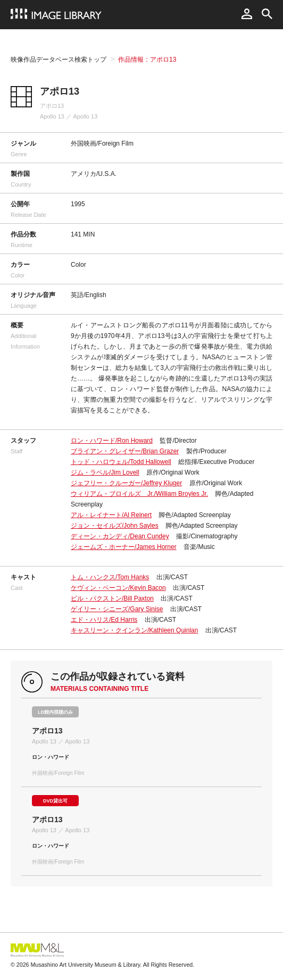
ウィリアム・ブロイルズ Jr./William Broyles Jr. (139, 494)
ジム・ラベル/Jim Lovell (105, 472)
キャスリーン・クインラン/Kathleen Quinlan (134, 630)
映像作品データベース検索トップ (59, 60)
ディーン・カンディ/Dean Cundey (120, 536)
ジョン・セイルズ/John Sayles (115, 526)
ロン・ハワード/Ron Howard (112, 441)
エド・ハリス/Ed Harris (104, 620)
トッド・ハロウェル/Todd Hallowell (121, 462)
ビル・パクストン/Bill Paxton (112, 598)
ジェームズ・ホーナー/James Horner (124, 547)
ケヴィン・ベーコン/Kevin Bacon (118, 588)
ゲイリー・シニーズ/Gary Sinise (117, 609)
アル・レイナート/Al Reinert (111, 515)
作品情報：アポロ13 (147, 60)
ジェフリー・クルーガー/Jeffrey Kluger (126, 483)
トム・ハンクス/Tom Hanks (110, 577)
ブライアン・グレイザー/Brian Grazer (125, 451)
